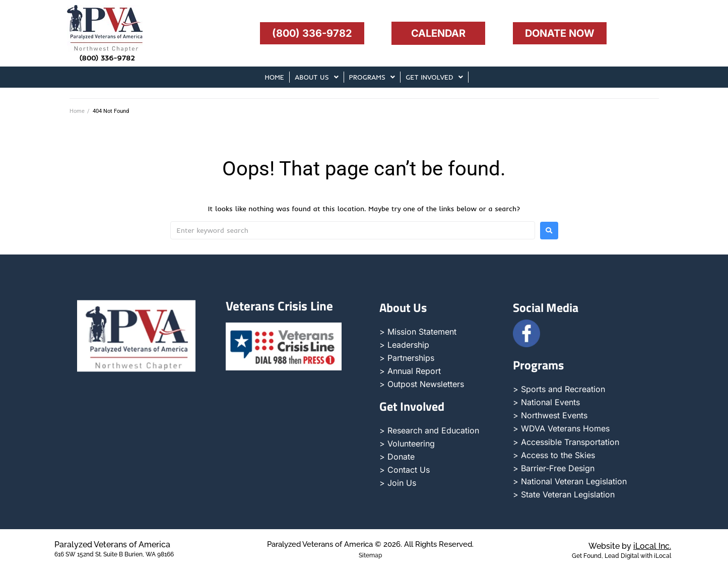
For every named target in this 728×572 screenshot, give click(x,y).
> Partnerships (407, 358)
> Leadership (404, 345)
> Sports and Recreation (559, 389)
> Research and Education (429, 430)
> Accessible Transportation (566, 442)
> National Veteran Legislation (570, 481)
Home (77, 111)
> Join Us (398, 483)
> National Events (546, 402)
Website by (630, 546)
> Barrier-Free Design (554, 468)
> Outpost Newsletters (422, 384)
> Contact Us (405, 470)
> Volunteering (407, 443)
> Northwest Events (550, 415)
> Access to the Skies (554, 455)
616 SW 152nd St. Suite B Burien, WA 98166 (114, 554)
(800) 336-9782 (107, 58)
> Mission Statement (418, 332)
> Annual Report (410, 371)
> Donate (397, 457)
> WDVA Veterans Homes (561, 428)
